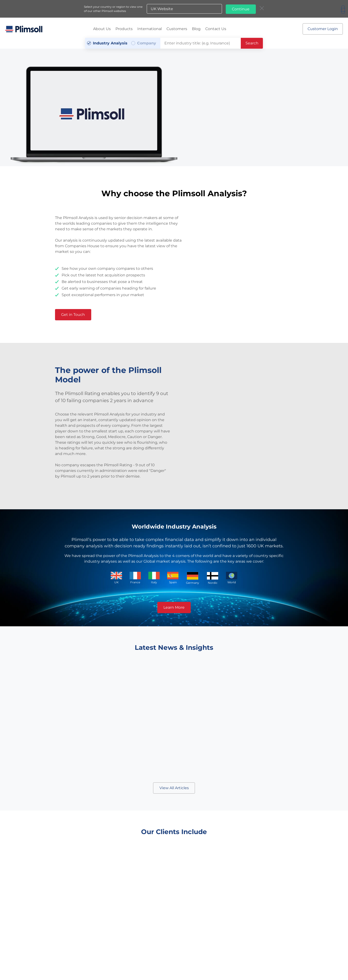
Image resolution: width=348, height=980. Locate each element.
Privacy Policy (133, 966)
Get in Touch (75, 314)
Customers (177, 28)
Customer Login (322, 28)
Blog (196, 28)
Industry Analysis (110, 42)
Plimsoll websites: (187, 966)
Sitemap (151, 966)
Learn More (174, 606)
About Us (102, 28)
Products (124, 28)
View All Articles (174, 787)
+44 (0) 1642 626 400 (144, 954)
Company (147, 42)
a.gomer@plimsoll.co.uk (206, 954)
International (150, 28)
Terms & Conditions (107, 966)
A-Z (162, 966)
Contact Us (216, 28)
